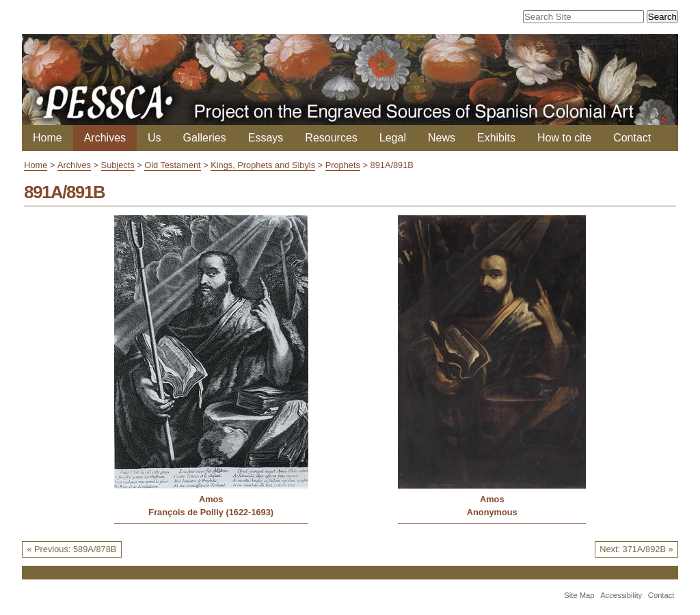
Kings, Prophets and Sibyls (263, 165)
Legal (393, 138)
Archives (105, 138)
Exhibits (496, 138)
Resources (331, 138)
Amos (211, 499)
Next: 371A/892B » (636, 549)
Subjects (118, 165)
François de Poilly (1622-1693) (211, 512)
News (442, 138)
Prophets (343, 165)
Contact (632, 138)
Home (48, 138)
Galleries (205, 138)
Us (154, 138)
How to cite (564, 138)
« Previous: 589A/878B (71, 549)
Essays (266, 138)
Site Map (579, 595)
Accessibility (621, 595)
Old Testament (172, 165)
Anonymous (492, 512)
